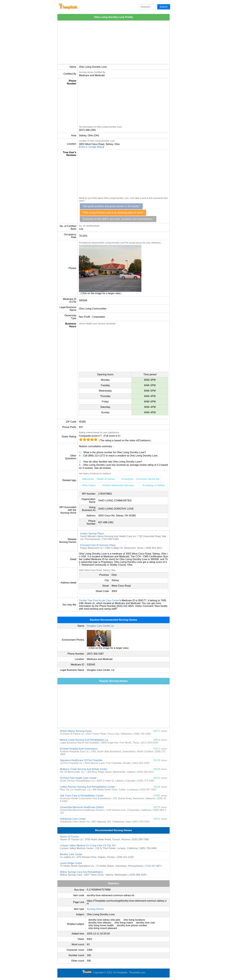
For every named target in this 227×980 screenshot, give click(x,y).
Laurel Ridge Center (71, 863)
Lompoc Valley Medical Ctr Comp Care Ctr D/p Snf (88, 845)
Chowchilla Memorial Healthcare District (82, 807)
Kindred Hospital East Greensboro (79, 749)
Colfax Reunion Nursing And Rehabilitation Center (87, 787)
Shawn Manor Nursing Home (76, 731)
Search (164, 7)
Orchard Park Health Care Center (78, 778)
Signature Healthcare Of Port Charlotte (81, 760)
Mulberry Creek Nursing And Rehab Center (83, 769)
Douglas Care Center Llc (100, 626)
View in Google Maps (91, 147)
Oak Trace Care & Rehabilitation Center (82, 796)
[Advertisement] (113, 42)
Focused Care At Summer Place (98, 545)
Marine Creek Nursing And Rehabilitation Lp (84, 740)
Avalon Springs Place (92, 534)
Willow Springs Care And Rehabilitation (81, 872)
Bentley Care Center (71, 854)
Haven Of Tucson (69, 837)
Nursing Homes (95, 909)
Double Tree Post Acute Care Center (99, 600)
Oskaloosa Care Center (73, 819)
